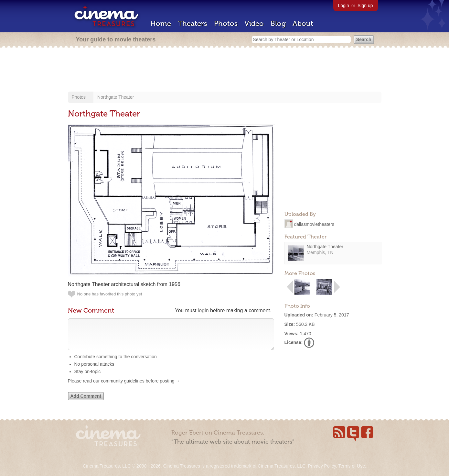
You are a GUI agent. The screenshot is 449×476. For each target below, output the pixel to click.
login (203, 310)
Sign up (365, 6)
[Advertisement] (225, 70)
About (303, 23)
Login (344, 6)
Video (254, 23)
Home (161, 23)
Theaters (192, 23)
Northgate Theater (116, 97)
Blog (278, 23)
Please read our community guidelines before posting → (124, 387)
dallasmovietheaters (314, 224)
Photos (226, 23)
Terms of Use (351, 466)
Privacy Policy (322, 466)
